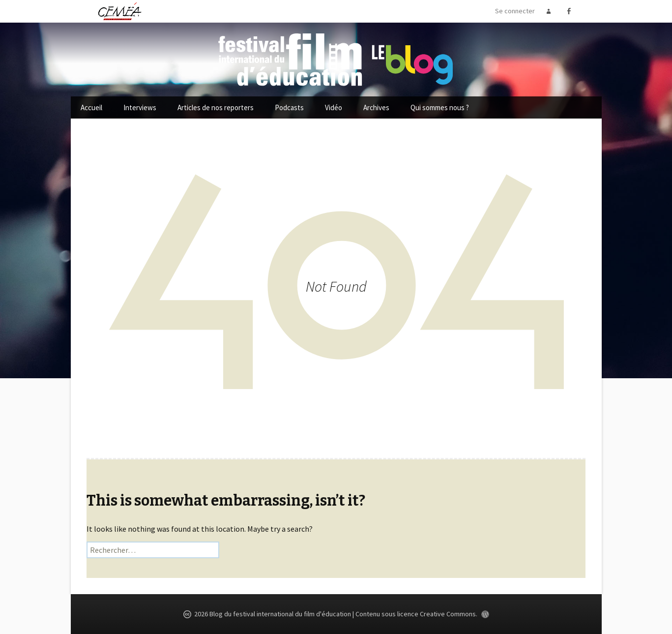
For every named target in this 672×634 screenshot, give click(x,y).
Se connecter (515, 11)
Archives (376, 107)
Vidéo (334, 107)
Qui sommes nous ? (440, 107)
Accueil (91, 107)
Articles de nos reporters (216, 107)
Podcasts (289, 107)
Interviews (140, 107)
